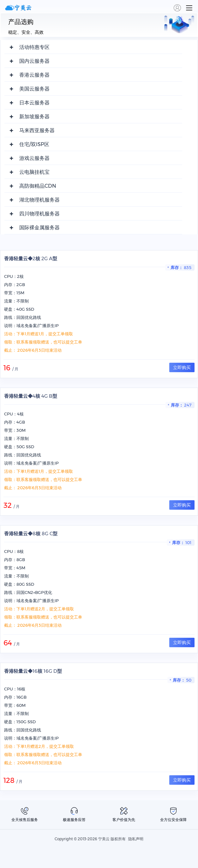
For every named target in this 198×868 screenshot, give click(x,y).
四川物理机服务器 (39, 214)
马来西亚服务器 (37, 131)
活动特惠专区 (34, 47)
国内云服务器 (34, 61)
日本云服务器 (34, 103)
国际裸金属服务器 (39, 228)
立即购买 (182, 367)
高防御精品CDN (38, 186)
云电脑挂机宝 (34, 172)
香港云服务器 (34, 75)
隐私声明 (136, 839)
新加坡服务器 (34, 117)
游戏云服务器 (34, 158)
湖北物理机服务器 (39, 200)
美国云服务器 (34, 89)
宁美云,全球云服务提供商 (19, 8)
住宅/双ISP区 (34, 144)
